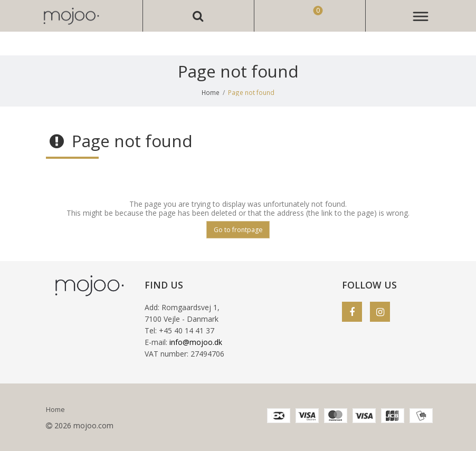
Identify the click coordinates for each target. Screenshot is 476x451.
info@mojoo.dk (196, 342)
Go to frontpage (238, 230)
